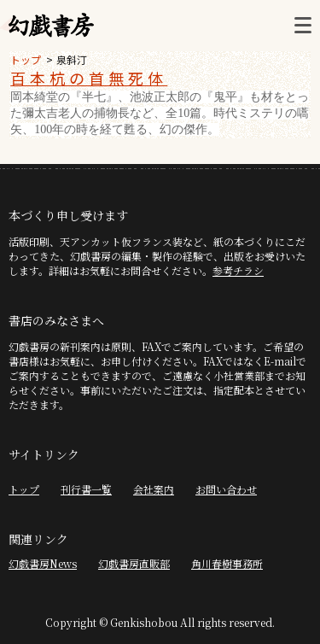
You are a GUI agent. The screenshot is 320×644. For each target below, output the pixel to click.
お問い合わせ (226, 489)
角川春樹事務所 (227, 563)
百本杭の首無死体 (89, 78)
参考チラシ (238, 270)
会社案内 (154, 489)
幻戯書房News (43, 563)
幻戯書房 (51, 26)
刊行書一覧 (86, 489)
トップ (26, 59)
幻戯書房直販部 (134, 563)
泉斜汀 (72, 59)
